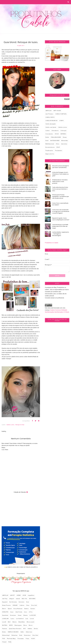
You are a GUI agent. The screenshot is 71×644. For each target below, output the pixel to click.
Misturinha (65, 141)
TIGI (4, 639)
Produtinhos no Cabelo (52, 243)
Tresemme (21, 639)
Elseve (4, 609)
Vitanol (4, 642)
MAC (9, 622)
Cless (28, 605)
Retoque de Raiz (20, 425)
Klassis (26, 615)
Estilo (47, 137)
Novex (31, 625)
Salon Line (29, 632)
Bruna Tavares (6, 605)
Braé (28, 602)
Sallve (22, 632)
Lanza (12, 619)
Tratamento (59, 151)
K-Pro (31, 612)
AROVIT (12, 595)
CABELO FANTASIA (61, 114)
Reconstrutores (50, 147)
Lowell (4, 622)
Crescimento (49, 134)
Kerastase (13, 615)
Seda (21, 635)
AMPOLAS (5, 595)
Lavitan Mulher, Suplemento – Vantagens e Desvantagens (61, 234)
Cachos (48, 131)
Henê (47, 141)
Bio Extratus (13, 602)
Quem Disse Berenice (15, 629)
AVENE (19, 595)
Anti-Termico (49, 114)
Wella (10, 642)
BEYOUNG (32, 599)
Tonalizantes (49, 151)
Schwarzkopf (6, 635)
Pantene (5, 629)
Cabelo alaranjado (51, 124)
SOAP (58, 147)
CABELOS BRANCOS (51, 121)
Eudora (26, 609)
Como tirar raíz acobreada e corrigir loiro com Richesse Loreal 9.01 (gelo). (61, 211)
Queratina (64, 144)
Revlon (36, 629)
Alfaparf (12, 599)
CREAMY (15, 605)
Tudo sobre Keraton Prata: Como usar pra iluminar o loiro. (60, 189)
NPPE (11, 625)
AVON (24, 595)
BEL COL (24, 599)
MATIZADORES (55, 141)
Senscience (27, 635)
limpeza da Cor (50, 154)
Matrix (15, 622)
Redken (30, 629)
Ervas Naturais (18, 609)
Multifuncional (50, 144)
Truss (27, 639)
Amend (18, 599)
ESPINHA (63, 134)
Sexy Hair (35, 635)
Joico (26, 612)
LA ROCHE (33, 615)
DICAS (57, 134)
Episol (10, 609)
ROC (25, 629)
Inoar (12, 612)
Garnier (33, 609)
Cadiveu (22, 605)
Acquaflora (31, 595)
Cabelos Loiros (10, 425)
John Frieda (19, 612)
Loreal (32, 619)
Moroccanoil (30, 622)
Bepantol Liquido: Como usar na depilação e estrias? (61, 219)
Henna (65, 137)
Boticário (22, 602)
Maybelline (22, 622)
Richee (4, 632)
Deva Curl (34, 605)
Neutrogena (18, 625)
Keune (20, 615)
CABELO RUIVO (50, 117)
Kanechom (5, 615)
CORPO (61, 121)
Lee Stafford (20, 619)
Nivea (25, 625)
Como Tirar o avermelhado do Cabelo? (60, 204)
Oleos (58, 144)
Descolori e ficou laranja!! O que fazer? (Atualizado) (61, 167)
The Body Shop (11, 639)
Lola (27, 619)
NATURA (5, 625)
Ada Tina (5, 599)
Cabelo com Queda (51, 127)
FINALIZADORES (56, 137)
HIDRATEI (5, 612)
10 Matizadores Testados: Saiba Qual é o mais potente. (60, 182)
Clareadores (55, 131)
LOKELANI (5, 619)
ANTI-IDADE (57, 111)
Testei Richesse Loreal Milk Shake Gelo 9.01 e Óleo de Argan (60, 226)
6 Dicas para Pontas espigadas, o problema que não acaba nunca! (61, 196)
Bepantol (5, 602)
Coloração (63, 131)
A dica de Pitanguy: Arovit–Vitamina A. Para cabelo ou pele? (60, 174)
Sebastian (14, 635)
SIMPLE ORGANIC (13, 632)
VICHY (33, 639)
